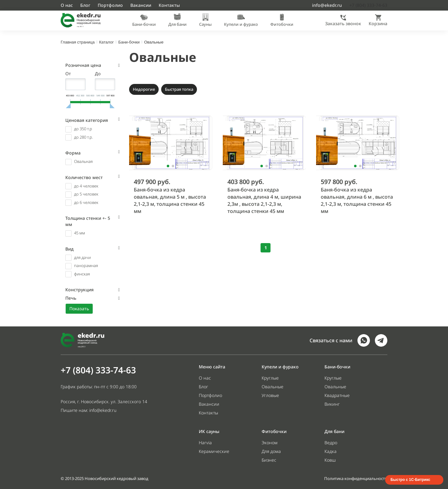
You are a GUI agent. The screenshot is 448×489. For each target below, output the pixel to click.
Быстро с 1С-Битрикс (410, 480)
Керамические (214, 451)
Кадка (331, 451)
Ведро (331, 443)
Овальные (163, 57)
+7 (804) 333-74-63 (98, 370)
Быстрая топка (179, 89)
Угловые (270, 395)
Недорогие (144, 89)
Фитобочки (282, 24)
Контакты (169, 5)
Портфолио (110, 5)
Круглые (270, 378)
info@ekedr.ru (327, 5)
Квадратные (337, 395)
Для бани (177, 24)
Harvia (205, 443)
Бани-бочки (144, 24)
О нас (67, 5)
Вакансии (141, 5)
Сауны (205, 24)
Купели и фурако (241, 24)
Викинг (332, 404)
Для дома (271, 451)
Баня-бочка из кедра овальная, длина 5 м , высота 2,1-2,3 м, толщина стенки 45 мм (170, 200)
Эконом (270, 443)
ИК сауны (209, 431)
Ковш (330, 460)
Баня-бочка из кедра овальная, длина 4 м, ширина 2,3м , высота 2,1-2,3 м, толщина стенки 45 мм (264, 200)
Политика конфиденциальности (356, 478)
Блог (85, 5)
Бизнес (269, 460)
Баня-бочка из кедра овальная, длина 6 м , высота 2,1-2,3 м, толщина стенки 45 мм (357, 200)
